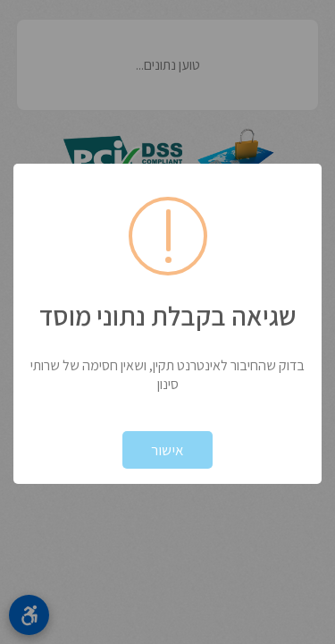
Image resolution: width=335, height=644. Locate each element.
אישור (167, 450)
